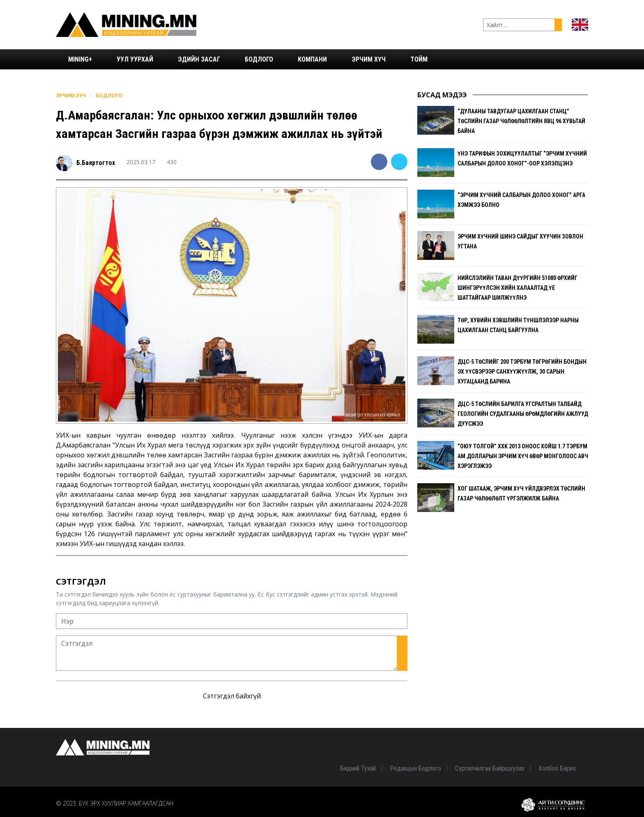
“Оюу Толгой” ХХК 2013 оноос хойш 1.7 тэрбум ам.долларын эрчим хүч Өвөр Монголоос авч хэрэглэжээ (523, 456)
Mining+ (80, 59)
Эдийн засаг (199, 59)
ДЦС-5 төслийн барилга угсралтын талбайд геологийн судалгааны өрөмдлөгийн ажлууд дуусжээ (523, 414)
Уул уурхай (135, 59)
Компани (312, 59)
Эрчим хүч (369, 59)
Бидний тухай (358, 768)
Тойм (419, 59)
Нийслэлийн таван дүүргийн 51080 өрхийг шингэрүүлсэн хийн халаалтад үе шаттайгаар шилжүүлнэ (517, 288)
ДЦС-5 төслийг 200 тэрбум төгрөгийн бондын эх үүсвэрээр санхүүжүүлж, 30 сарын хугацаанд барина (522, 372)
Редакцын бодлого (415, 768)
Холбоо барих (557, 768)
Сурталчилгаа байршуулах (490, 768)
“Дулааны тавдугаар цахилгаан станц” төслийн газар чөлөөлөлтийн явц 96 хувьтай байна (521, 121)
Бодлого (259, 59)
